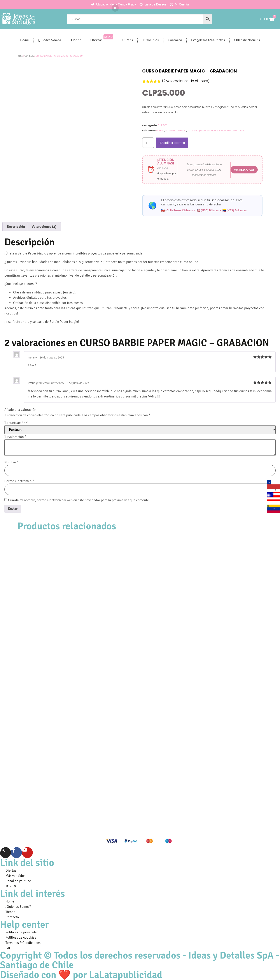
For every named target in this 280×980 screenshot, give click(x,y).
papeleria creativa (176, 131)
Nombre (11, 462)
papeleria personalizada (202, 131)
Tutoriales (150, 40)
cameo (160, 131)
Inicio (20, 56)
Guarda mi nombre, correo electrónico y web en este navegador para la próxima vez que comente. (79, 500)
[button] (115, 8)
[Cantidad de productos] (148, 143)
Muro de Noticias (247, 40)
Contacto (175, 40)
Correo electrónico (19, 481)
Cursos (128, 40)
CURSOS (29, 56)
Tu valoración (15, 437)
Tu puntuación (16, 423)
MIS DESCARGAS (244, 170)
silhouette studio (227, 131)
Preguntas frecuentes (208, 40)
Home (24, 40)
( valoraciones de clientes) (186, 81)
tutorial (242, 131)
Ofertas (102, 39)
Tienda (76, 40)
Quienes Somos (50, 40)
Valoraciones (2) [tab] (44, 227)
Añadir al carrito (172, 143)
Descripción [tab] (16, 227)
